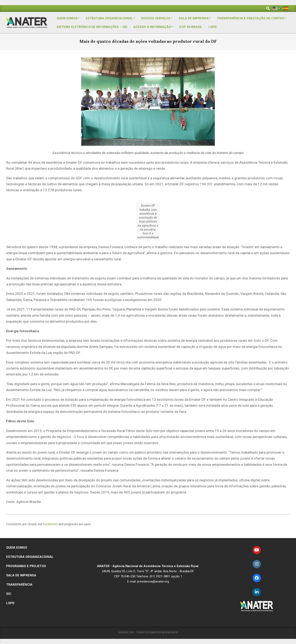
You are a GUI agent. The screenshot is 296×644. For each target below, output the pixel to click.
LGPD (10, 603)
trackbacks (50, 524)
